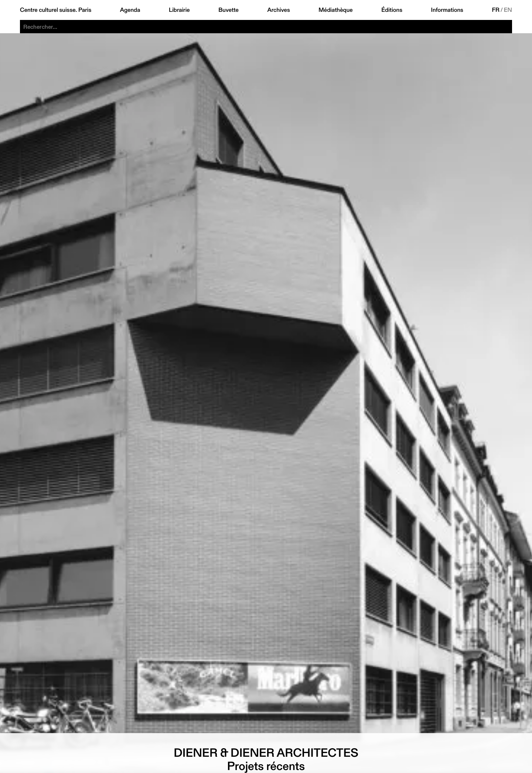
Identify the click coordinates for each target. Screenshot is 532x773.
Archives (278, 10)
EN (508, 10)
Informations (447, 10)
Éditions (392, 10)
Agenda (130, 10)
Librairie (179, 10)
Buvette (229, 10)
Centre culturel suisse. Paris (56, 10)
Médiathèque (335, 10)
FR (496, 10)
